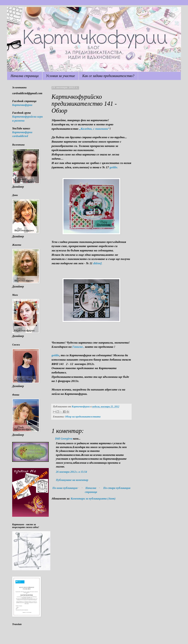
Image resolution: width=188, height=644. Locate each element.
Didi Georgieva (64, 439)
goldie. (114, 167)
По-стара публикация (117, 488)
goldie (55, 355)
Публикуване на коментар (72, 480)
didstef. (97, 263)
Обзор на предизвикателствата (83, 417)
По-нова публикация (65, 488)
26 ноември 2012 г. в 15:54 (71, 472)
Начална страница (25, 76)
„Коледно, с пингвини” (94, 129)
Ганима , (78, 347)
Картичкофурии (22, 105)
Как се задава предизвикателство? (108, 76)
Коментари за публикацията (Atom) (93, 499)
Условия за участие (60, 76)
